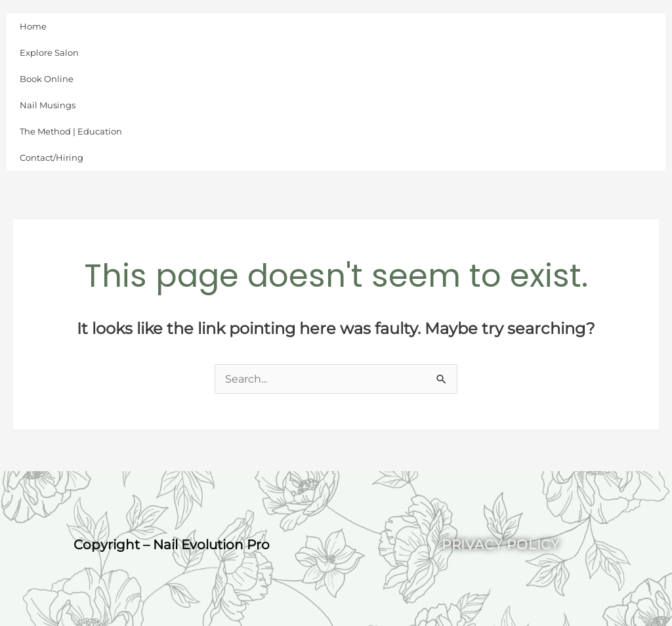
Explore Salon (49, 52)
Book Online (47, 79)
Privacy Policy (501, 545)
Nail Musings (48, 105)
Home (33, 26)
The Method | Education (71, 131)
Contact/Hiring (52, 157)
